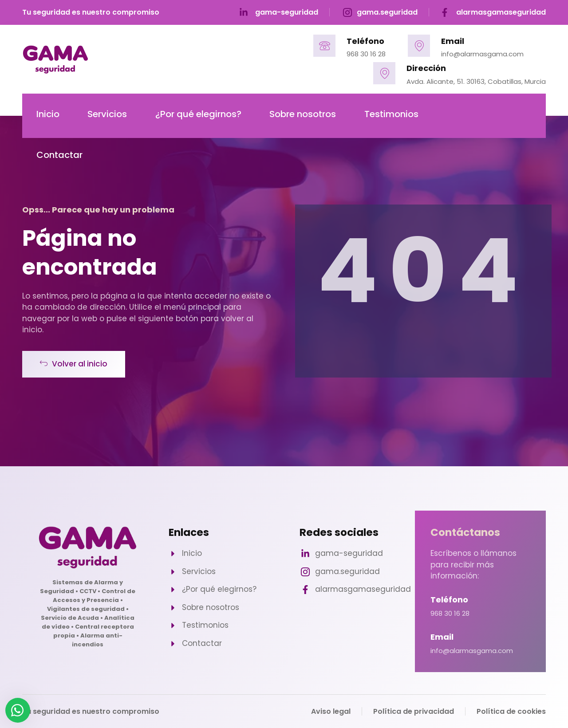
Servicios (112, 116)
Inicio (49, 116)
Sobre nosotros (313, 116)
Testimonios (404, 116)
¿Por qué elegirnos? (205, 116)
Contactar (61, 160)
